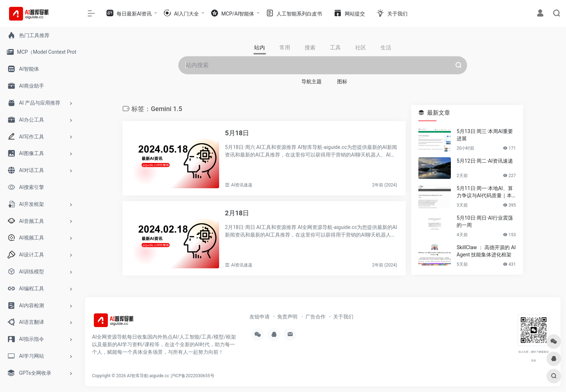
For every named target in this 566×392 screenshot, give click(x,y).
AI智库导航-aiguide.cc (148, 376)
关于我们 (343, 317)
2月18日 (237, 213)
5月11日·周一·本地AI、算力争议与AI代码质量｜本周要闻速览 (485, 192)
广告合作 (315, 317)
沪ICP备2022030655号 (192, 376)
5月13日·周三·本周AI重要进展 (485, 135)
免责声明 (287, 317)
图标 (342, 82)
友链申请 (260, 317)
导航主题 (312, 82)
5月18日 (237, 133)
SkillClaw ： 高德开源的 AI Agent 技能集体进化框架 (486, 251)
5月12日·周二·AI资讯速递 (485, 161)
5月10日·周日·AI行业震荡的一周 (485, 221)
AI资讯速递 (242, 185)
